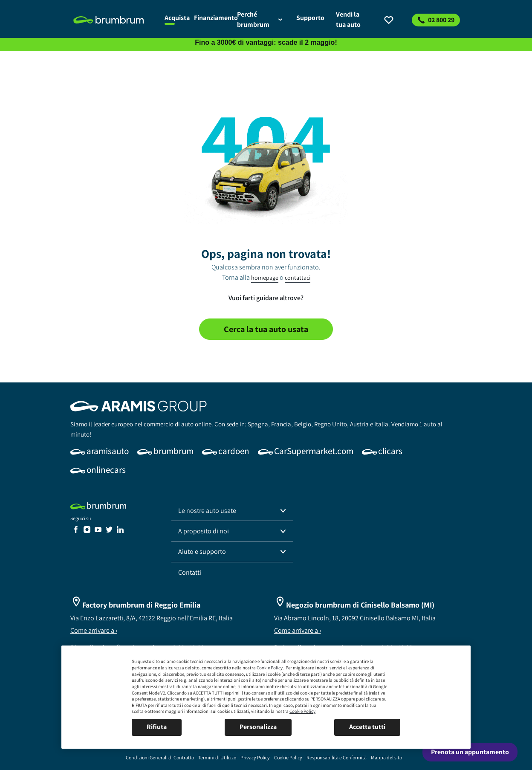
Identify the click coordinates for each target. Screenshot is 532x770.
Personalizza (258, 727)
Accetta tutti (367, 727)
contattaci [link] (298, 278)
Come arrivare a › (94, 630)
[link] (114, 20)
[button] (232, 511)
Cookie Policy (270, 668)
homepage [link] (265, 278)
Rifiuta (157, 727)
